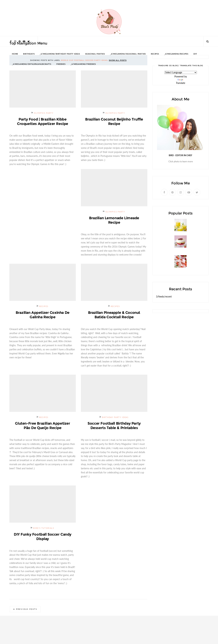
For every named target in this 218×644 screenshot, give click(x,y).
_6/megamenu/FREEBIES (83, 64)
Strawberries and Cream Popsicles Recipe (180, 269)
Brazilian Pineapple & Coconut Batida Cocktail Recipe (114, 315)
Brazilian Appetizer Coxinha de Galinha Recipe (42, 315)
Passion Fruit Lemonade (169, 233)
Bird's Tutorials (44, 528)
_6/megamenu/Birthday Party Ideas (60, 54)
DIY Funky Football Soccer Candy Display (43, 537)
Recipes (44, 307)
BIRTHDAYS (29, 54)
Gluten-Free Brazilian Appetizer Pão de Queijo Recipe (43, 426)
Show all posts (118, 60)
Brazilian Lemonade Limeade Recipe (114, 220)
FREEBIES (61, 64)
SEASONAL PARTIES (95, 54)
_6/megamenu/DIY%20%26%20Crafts (32, 64)
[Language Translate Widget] (181, 72)
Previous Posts (27, 609)
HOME (15, 54)
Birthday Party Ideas (115, 418)
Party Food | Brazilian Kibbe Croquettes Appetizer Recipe (43, 121)
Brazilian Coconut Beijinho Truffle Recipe (114, 121)
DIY (195, 54)
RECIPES (155, 54)
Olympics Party (44, 113)
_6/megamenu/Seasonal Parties (128, 54)
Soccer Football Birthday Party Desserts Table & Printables (114, 426)
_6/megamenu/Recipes (176, 54)
